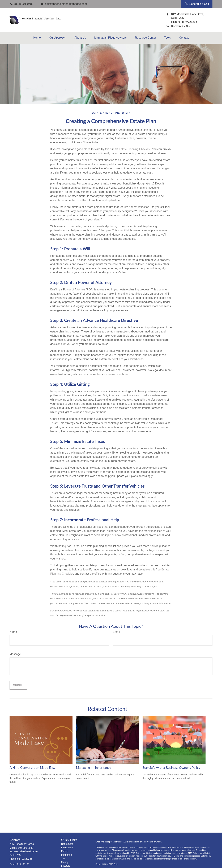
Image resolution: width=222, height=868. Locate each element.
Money (65, 862)
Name (13, 632)
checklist (123, 230)
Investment (67, 848)
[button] (37, 38)
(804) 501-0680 (25, 844)
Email (116, 632)
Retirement (67, 844)
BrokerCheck (156, 842)
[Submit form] (18, 685)
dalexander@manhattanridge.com (64, 4)
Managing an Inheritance (93, 768)
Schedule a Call (197, 4)
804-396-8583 (26, 848)
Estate (65, 851)
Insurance (67, 855)
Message (15, 654)
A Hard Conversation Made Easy (33, 768)
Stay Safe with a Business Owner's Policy (171, 768)
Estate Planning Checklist (135, 149)
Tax (63, 858)
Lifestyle (66, 866)
